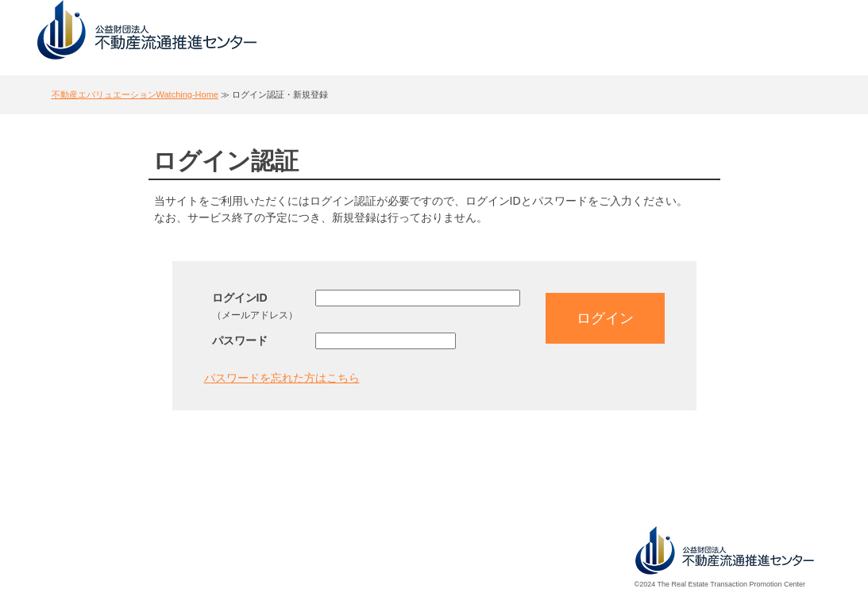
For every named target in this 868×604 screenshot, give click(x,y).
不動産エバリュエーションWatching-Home (135, 94)
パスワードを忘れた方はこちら (282, 378)
